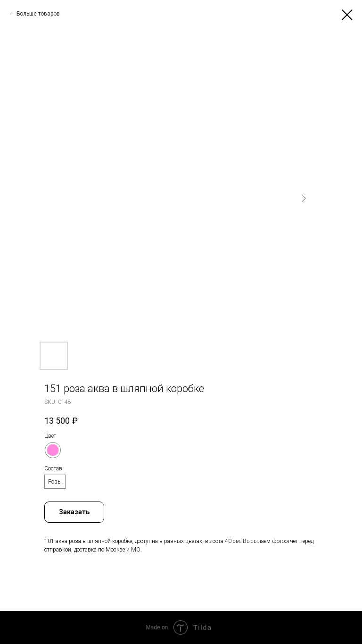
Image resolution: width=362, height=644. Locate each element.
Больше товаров (38, 14)
